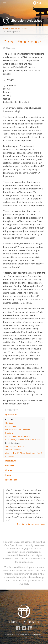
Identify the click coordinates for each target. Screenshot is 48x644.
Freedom (9, 433)
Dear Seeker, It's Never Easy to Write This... (23, 440)
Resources (15, 28)
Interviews (10, 461)
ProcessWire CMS (33, 634)
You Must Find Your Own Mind (18, 430)
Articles (25, 28)
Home (6, 28)
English (39, 3)
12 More (10, 456)
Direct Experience (12, 443)
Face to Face (11, 480)
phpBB (24, 638)
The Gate (9, 423)
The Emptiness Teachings (16, 446)
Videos (8, 470)
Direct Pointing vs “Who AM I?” (18, 436)
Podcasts (10, 465)
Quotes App (11, 415)
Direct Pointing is (12, 426)
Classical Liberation (13, 450)
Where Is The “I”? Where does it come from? (23, 453)
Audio (8, 475)
